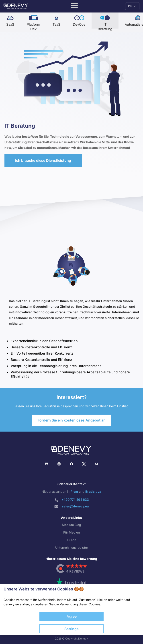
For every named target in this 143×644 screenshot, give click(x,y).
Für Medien (71, 532)
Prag (74, 491)
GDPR (71, 540)
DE (132, 6)
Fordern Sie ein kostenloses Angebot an (72, 420)
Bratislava (93, 491)
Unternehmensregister (72, 547)
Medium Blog (71, 525)
